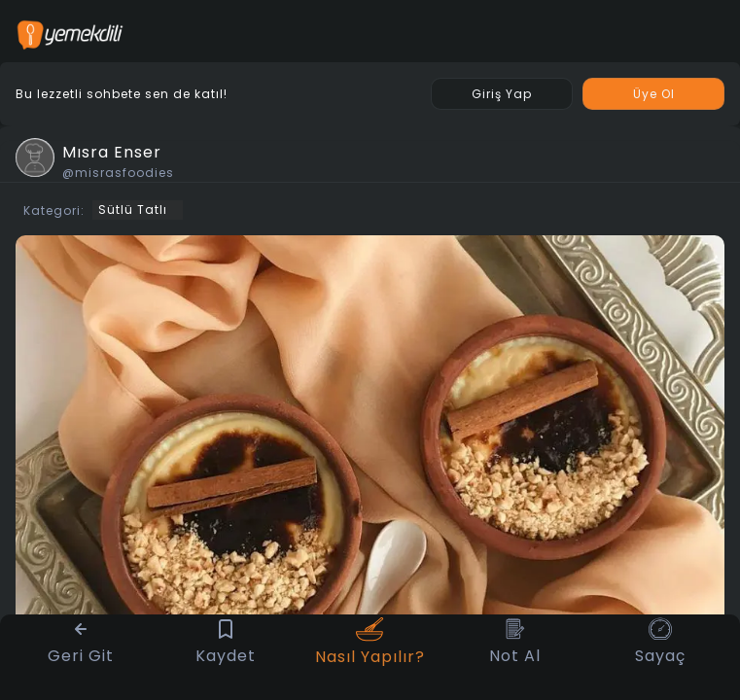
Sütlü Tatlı (133, 210)
